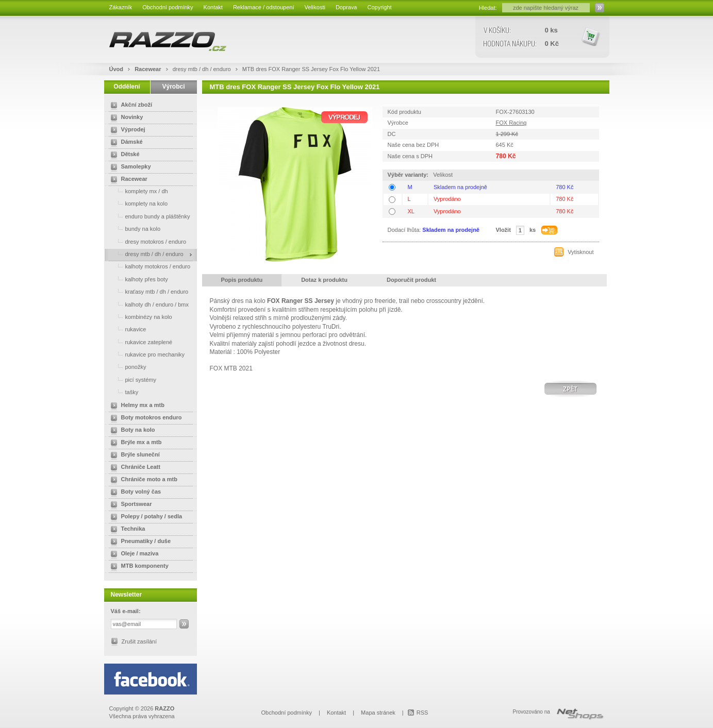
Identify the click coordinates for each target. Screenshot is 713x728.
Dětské (123, 155)
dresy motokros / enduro (147, 241)
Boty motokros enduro (144, 418)
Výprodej (126, 130)
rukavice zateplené (140, 342)
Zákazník (121, 7)
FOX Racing (511, 123)
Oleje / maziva (133, 554)
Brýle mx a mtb (134, 443)
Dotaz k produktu (324, 280)
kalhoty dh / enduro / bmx (148, 304)
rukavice (127, 329)
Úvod (117, 69)
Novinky (125, 118)
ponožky (127, 367)
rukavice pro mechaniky (146, 354)
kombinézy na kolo (139, 317)
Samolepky (129, 167)
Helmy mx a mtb (136, 406)
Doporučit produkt (411, 280)
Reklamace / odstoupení (264, 7)
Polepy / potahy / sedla (145, 517)
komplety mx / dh (137, 191)
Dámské (125, 143)
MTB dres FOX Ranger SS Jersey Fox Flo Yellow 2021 (311, 69)
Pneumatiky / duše (139, 542)
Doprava (346, 7)
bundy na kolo (134, 228)
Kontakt (213, 7)
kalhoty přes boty (137, 279)
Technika (126, 530)
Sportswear (129, 505)
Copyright (379, 7)
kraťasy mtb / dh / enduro (148, 291)
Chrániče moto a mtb (142, 480)
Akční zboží (130, 106)
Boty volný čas (134, 493)
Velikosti (315, 7)
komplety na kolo (137, 203)
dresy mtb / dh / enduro (203, 69)
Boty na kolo (131, 431)
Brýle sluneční (133, 455)
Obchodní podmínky (168, 7)
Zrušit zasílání (139, 641)
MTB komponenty (138, 567)
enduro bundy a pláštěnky (148, 216)
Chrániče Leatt (134, 468)
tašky (123, 392)
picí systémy (132, 379)
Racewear (148, 69)
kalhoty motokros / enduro (149, 266)
